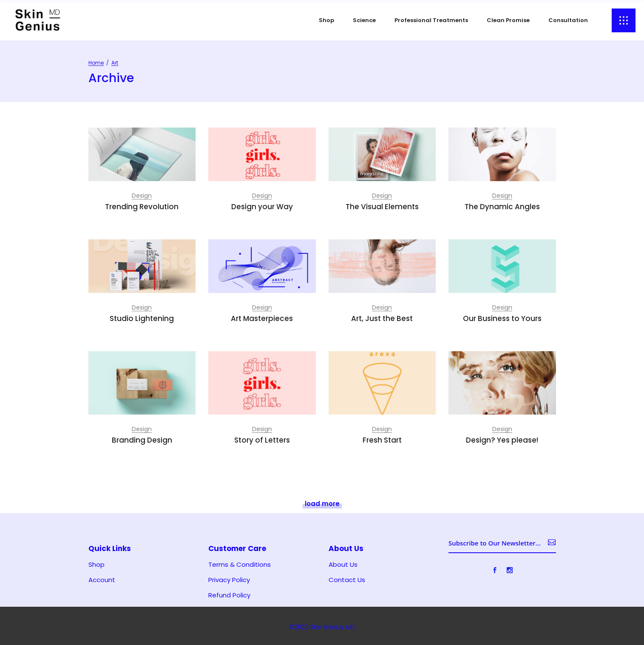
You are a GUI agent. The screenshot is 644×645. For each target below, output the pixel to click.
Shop (96, 565)
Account (102, 580)
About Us (343, 565)
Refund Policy (229, 595)
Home (96, 63)
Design (142, 196)
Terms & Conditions (240, 565)
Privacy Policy (229, 580)
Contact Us (347, 580)
